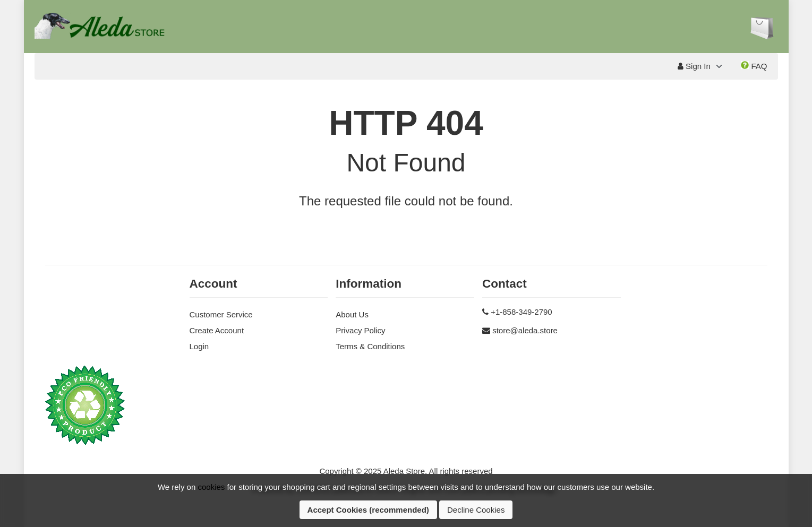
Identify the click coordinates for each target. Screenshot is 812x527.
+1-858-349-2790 (522, 312)
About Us (352, 314)
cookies (211, 487)
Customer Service (221, 314)
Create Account (217, 330)
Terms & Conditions (370, 346)
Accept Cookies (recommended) (368, 510)
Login (199, 346)
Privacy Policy (360, 330)
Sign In (694, 66)
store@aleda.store (525, 330)
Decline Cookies (476, 510)
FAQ (754, 66)
